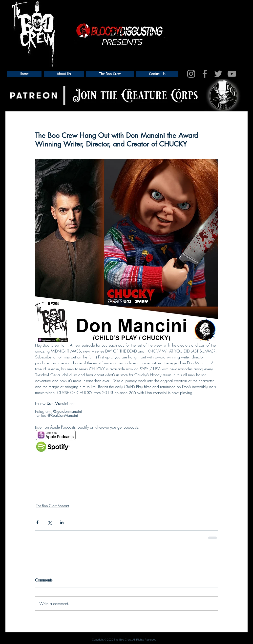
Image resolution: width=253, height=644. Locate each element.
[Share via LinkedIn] (62, 522)
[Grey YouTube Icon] (232, 74)
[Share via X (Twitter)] (50, 522)
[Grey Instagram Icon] (191, 74)
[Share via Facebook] (37, 522)
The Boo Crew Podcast (53, 506)
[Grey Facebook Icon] (205, 74)
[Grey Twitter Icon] (218, 74)
